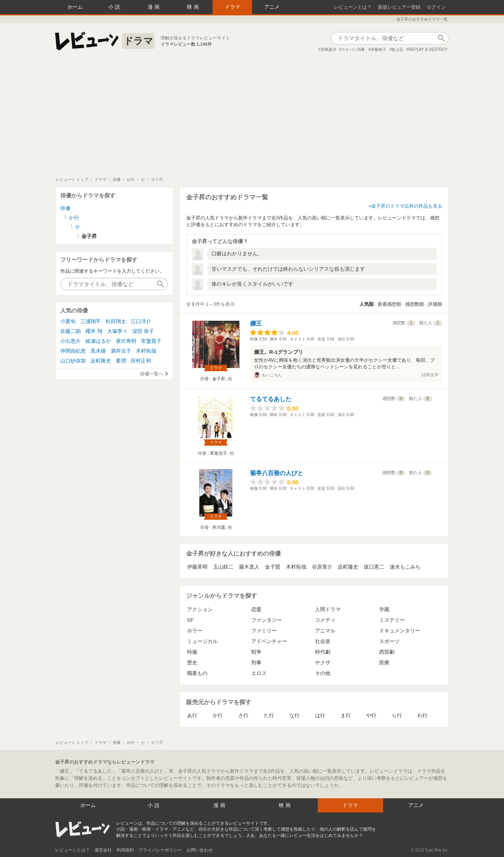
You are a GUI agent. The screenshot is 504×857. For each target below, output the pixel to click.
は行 (320, 715)
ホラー (195, 631)
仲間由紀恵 (73, 351)
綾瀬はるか (98, 341)
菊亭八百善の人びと (277, 473)
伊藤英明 (197, 567)
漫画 (154, 7)
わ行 (422, 715)
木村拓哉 (296, 567)
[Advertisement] (252, 118)
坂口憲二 (374, 567)
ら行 (397, 715)
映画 (194, 7)
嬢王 (256, 323)
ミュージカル (202, 641)
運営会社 (103, 850)
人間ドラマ (328, 609)
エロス (259, 673)
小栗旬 (68, 321)
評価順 (435, 304)
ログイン (436, 7)
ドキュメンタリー (400, 631)
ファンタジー (267, 620)
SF (190, 620)
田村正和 (141, 361)
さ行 (243, 715)
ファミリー (264, 631)
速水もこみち (405, 567)
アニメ (272, 7)
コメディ (325, 620)
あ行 (192, 715)
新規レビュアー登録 (399, 7)
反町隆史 (348, 567)
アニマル (325, 631)
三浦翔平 (91, 321)
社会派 (323, 641)
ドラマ (233, 7)
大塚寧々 (117, 331)
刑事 (256, 663)
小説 (115, 7)
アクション (200, 609)
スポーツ (389, 641)
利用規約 (125, 850)
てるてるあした (271, 399)
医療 (384, 663)
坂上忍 (397, 49)
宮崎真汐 (328, 49)
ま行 (346, 715)
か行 (218, 715)
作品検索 (441, 38)
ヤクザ (323, 663)
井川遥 (219, 527)
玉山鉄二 (223, 567)
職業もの (197, 673)
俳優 (65, 208)
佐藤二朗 (70, 331)
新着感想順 (389, 304)
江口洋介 (141, 321)
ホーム (75, 7)
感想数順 (415, 304)
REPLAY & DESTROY (428, 49)
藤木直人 (249, 567)
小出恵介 (70, 341)
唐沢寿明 (126, 341)
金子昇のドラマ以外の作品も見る (407, 206)
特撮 (192, 652)
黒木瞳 (98, 351)
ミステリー (392, 620)
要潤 (121, 361)
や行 (371, 715)
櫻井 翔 (94, 331)
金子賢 (273, 567)
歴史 (192, 663)
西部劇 (387, 652)
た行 (269, 715)
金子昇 (219, 379)
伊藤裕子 (378, 49)
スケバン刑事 (353, 49)
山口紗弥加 (73, 361)
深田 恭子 (143, 331)
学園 (384, 609)
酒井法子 (121, 351)
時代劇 (323, 652)
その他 (323, 673)
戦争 (256, 652)
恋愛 (256, 609)
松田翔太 (116, 321)
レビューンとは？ (353, 7)
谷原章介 (322, 567)
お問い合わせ (200, 850)
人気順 (367, 304)
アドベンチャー (269, 641)
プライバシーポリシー (160, 850)
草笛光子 (219, 453)
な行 (295, 715)
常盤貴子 (151, 341)
